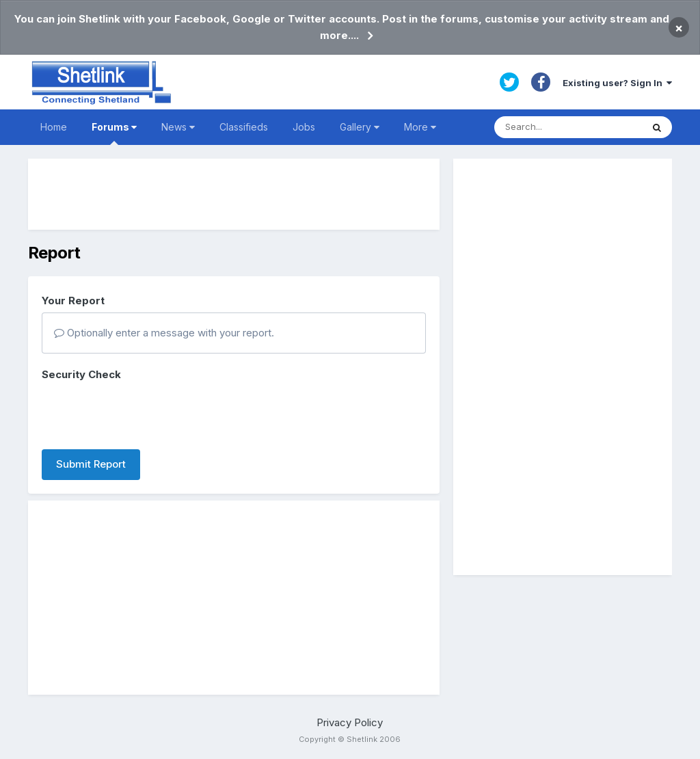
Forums (114, 133)
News (178, 127)
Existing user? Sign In (617, 83)
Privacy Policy (350, 722)
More (420, 127)
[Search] (568, 127)
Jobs (304, 127)
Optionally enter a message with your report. (164, 333)
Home (54, 127)
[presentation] (146, 412)
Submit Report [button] (91, 464)
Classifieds (244, 127)
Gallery (360, 127)
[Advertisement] (234, 194)
